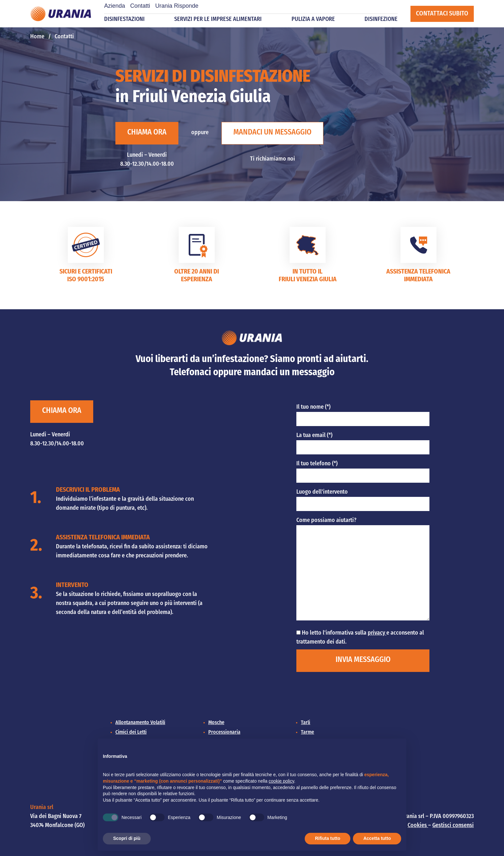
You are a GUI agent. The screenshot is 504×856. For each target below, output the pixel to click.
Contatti (140, 6)
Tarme (307, 732)
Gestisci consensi (453, 826)
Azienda (115, 6)
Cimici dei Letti (131, 732)
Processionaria (224, 732)
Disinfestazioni (124, 19)
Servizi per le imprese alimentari (218, 19)
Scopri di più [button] (127, 838)
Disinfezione (381, 19)
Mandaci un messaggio (272, 133)
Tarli (306, 723)
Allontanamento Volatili (140, 723)
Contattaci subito (442, 14)
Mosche (216, 723)
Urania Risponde (177, 6)
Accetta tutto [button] (377, 838)
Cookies (418, 826)
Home (37, 37)
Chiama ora (147, 133)
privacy (377, 633)
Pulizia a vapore (313, 19)
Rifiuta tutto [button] (328, 838)
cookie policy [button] (281, 781)
